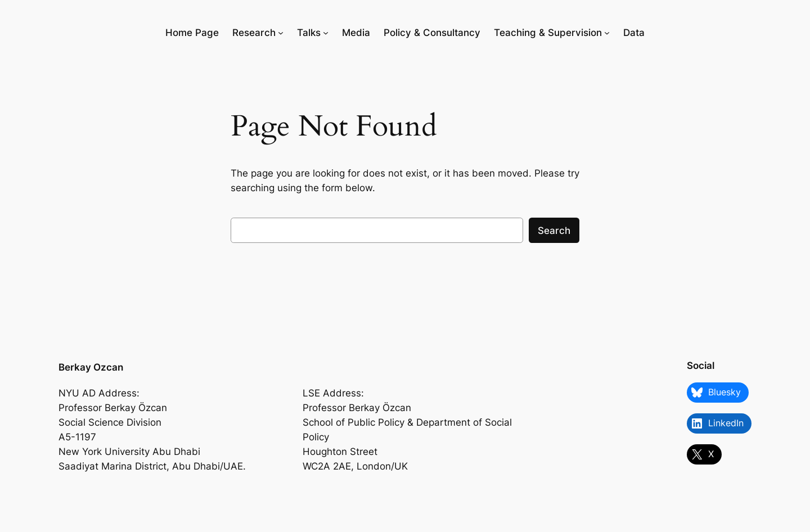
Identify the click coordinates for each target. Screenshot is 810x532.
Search (554, 231)
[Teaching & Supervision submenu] (607, 33)
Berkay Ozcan (91, 367)
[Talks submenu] (326, 33)
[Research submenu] (281, 33)
